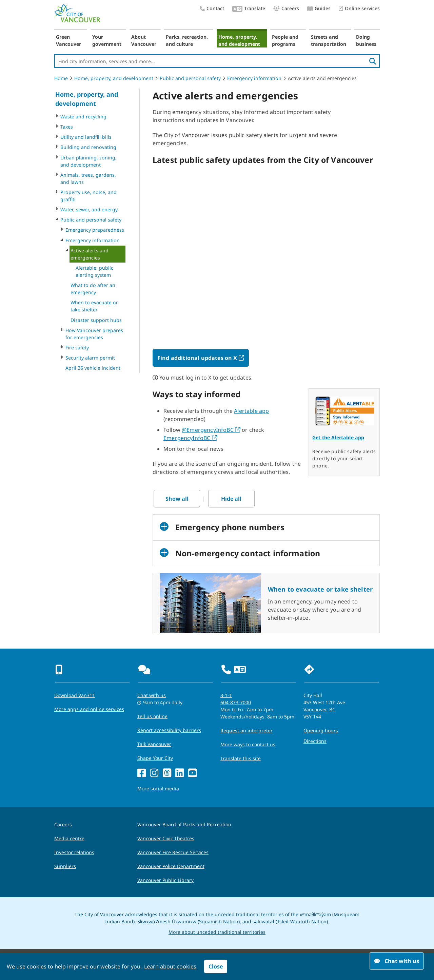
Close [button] (216, 966)
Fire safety (77, 348)
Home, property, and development (239, 40)
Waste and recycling (83, 117)
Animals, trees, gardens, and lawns (88, 178)
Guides (319, 8)
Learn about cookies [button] (170, 966)
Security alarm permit (90, 358)
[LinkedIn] (180, 773)
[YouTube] (192, 773)
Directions (315, 741)
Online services (359, 9)
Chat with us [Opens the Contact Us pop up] (152, 695)
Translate (249, 9)
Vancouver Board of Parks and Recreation (184, 824)
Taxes (67, 127)
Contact (212, 8)
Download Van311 (75, 695)
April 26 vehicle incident (93, 368)
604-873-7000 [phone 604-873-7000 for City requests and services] (236, 702)
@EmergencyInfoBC (211, 430)
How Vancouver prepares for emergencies (94, 334)
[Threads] (167, 773)
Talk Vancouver (154, 744)
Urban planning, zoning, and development (88, 161)
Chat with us (397, 961)
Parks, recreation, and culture (187, 40)
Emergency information (254, 78)
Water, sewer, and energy (89, 209)
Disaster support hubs (96, 320)
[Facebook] (142, 773)
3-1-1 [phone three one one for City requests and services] (226, 695)
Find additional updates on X (203, 358)
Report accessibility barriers (169, 730)
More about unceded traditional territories (217, 932)
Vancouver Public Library (165, 880)
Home (61, 78)
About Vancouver (144, 40)
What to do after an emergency (93, 289)
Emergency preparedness (95, 230)
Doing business (366, 40)
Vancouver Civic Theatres (166, 838)
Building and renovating (88, 147)
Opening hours (321, 731)
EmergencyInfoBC (190, 438)
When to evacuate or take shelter (94, 306)
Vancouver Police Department (171, 866)
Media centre (69, 838)
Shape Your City (155, 758)
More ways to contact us (248, 744)
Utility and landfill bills (86, 137)
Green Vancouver (68, 40)
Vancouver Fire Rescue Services (173, 852)
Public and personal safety (190, 78)
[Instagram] (154, 773)
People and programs (285, 40)
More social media (158, 789)
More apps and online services (89, 709)
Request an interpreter (246, 731)
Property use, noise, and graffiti (88, 196)
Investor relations (74, 852)
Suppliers (65, 866)
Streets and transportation (329, 40)
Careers (286, 8)
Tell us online (152, 716)
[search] (373, 61)
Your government (107, 40)
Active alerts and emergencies (90, 254)
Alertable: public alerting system (94, 271)
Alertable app (251, 411)
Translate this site (241, 758)
